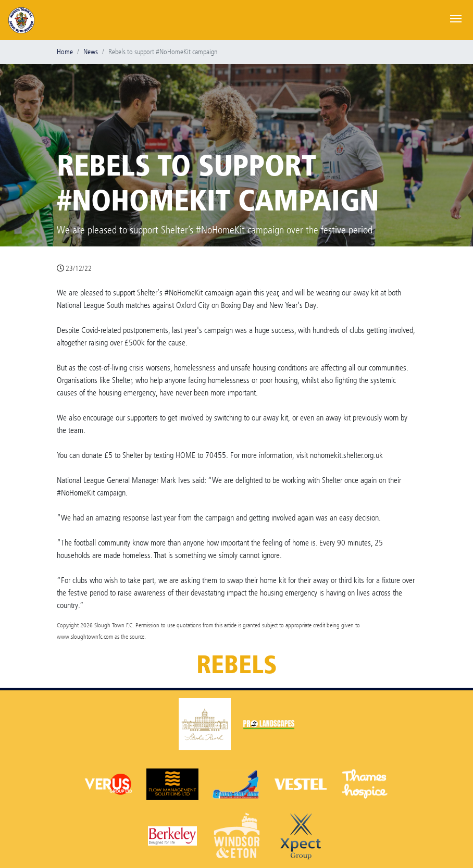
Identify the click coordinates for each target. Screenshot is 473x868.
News (91, 52)
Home (65, 52)
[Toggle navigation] (456, 18)
